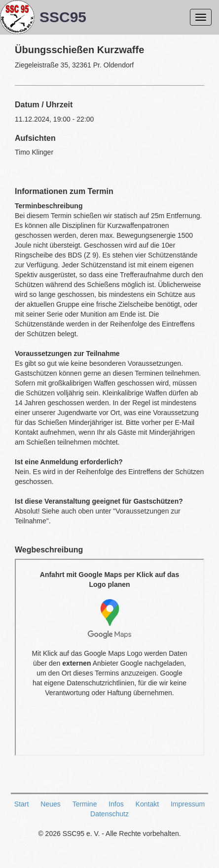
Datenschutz (109, 814)
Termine (85, 804)
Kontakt (147, 804)
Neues (50, 804)
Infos (116, 804)
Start (22, 804)
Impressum (188, 804)
